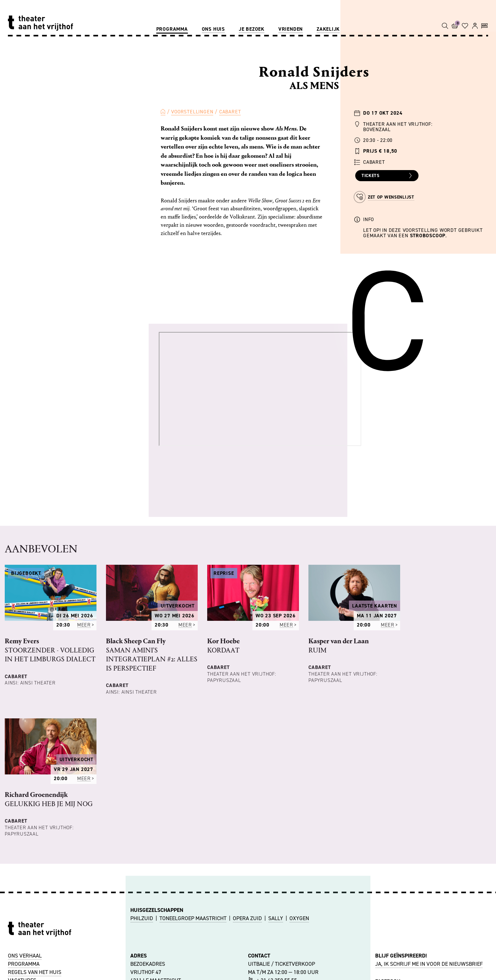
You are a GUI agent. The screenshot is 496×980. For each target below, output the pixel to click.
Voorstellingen (192, 112)
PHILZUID (142, 918)
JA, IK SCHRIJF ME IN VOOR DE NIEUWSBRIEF (429, 964)
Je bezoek (252, 29)
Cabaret (230, 112)
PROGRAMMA (24, 964)
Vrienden (291, 29)
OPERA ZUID (247, 918)
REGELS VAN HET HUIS (35, 972)
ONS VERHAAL (25, 956)
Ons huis (213, 29)
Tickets (388, 176)
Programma (172, 29)
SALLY (276, 918)
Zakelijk (328, 29)
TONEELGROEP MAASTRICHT (193, 918)
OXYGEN (299, 918)
